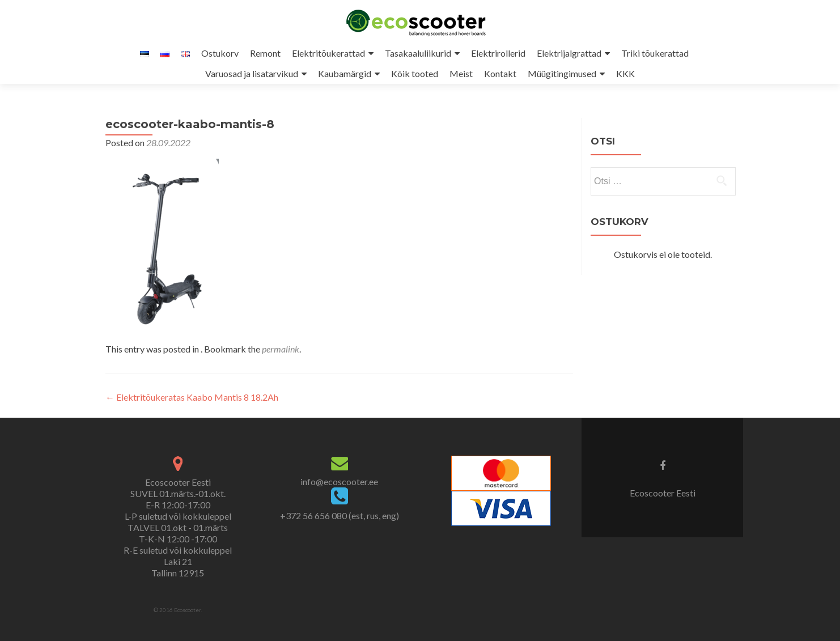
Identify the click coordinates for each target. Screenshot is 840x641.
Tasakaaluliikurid (418, 53)
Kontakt (500, 73)
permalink (281, 349)
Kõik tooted (415, 73)
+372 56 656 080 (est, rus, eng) (340, 515)
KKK (625, 73)
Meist (461, 73)
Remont (265, 53)
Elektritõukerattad (328, 53)
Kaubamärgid (345, 73)
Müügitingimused (562, 73)
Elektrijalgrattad (569, 53)
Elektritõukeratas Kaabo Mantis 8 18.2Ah (192, 397)
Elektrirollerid (498, 53)
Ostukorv (220, 53)
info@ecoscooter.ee (339, 481)
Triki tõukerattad (655, 53)
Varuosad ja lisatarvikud (252, 73)
